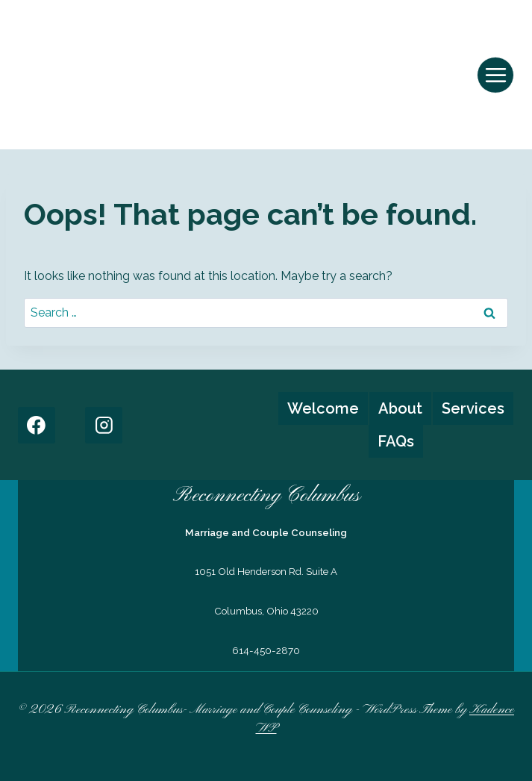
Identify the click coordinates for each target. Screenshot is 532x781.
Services (473, 408)
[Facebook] (37, 426)
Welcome (323, 408)
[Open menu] (495, 75)
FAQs (396, 441)
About (400, 408)
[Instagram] (104, 426)
